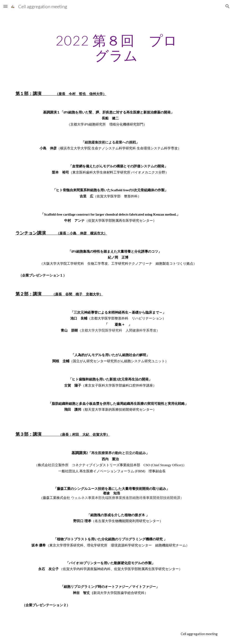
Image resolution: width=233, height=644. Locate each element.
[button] (5, 6)
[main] (116, 48)
